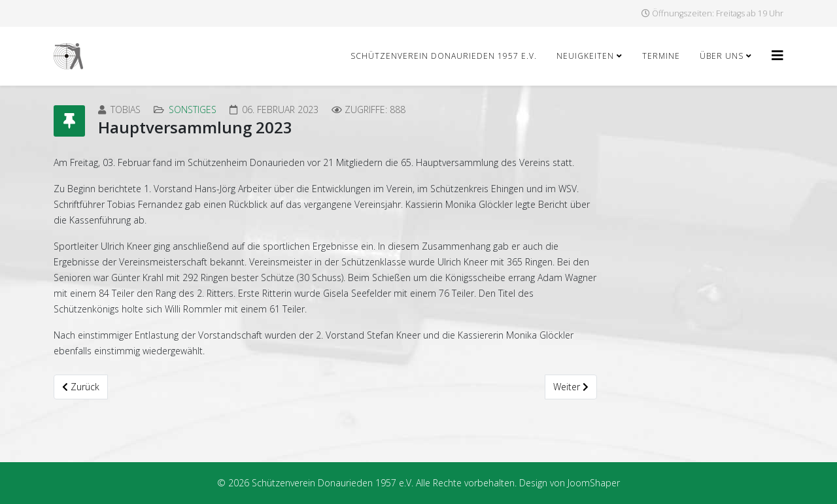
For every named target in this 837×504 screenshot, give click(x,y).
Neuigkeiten (585, 56)
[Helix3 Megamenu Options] (777, 55)
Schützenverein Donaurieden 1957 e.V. (444, 56)
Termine (661, 56)
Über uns (722, 56)
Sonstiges (193, 109)
